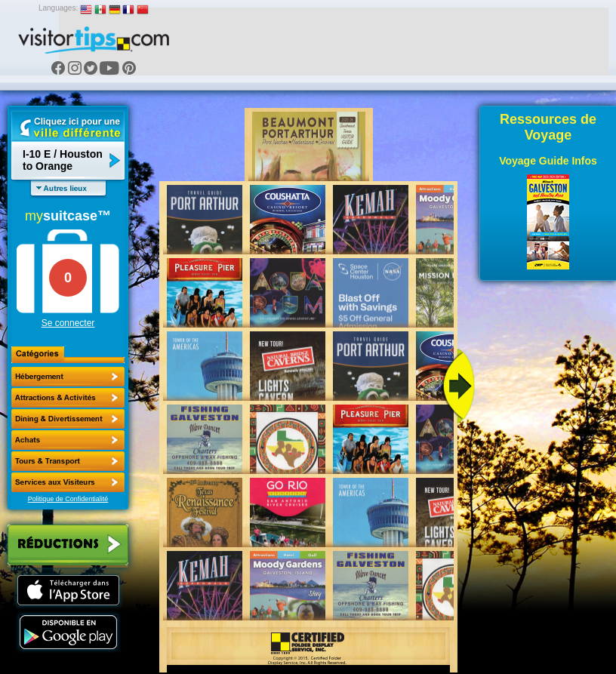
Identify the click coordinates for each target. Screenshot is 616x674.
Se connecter (68, 323)
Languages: (58, 8)
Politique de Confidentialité (68, 499)
